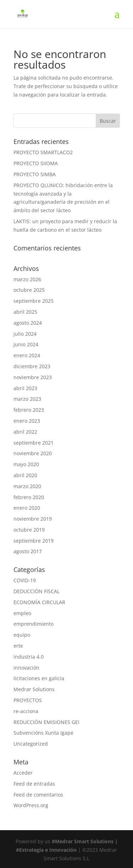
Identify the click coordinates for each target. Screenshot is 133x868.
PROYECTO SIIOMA (36, 163)
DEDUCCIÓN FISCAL (37, 591)
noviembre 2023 (33, 377)
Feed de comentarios (38, 795)
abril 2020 (25, 475)
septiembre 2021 (34, 443)
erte (18, 646)
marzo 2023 (27, 399)
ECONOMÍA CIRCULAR (39, 602)
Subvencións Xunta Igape (43, 733)
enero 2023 (27, 421)
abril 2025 (25, 312)
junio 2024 (26, 344)
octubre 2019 (29, 530)
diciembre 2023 (32, 366)
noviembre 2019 (33, 519)
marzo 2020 (27, 486)
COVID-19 (25, 580)
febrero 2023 (29, 410)
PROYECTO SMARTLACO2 (43, 152)
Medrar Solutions (34, 689)
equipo (22, 635)
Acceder (23, 773)
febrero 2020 (29, 497)
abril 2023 (25, 388)
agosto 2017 (28, 551)
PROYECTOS (28, 700)
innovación (26, 668)
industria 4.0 (29, 657)
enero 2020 (27, 508)
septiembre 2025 (34, 301)
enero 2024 (27, 355)
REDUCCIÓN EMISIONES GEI (46, 722)
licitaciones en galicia (39, 678)
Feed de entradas (34, 784)
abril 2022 (25, 432)
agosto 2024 (28, 323)
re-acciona (26, 711)
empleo (22, 613)
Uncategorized (31, 744)
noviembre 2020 (33, 453)
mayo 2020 (26, 464)
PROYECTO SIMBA (35, 174)
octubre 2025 (29, 290)
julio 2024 (25, 334)
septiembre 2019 (34, 541)
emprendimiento (34, 624)
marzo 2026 (27, 279)
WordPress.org (31, 805)
